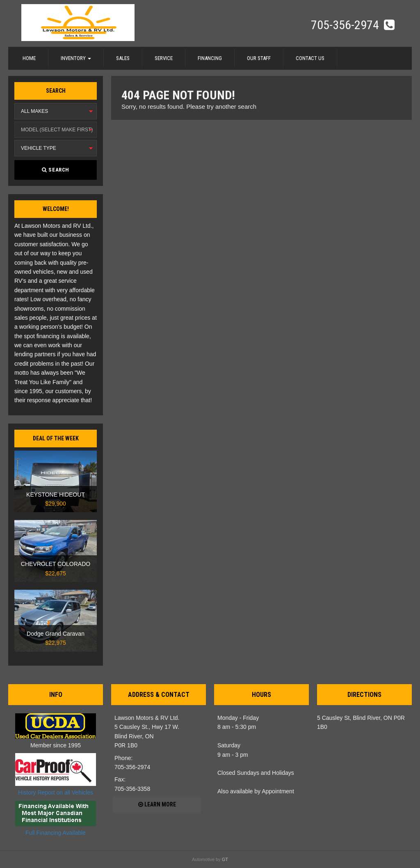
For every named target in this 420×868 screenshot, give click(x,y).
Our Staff (259, 58)
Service (164, 58)
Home (29, 58)
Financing (210, 58)
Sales (123, 58)
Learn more (157, 804)
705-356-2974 (346, 25)
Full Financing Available (56, 818)
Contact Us (310, 58)
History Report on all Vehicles (56, 774)
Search (56, 170)
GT (225, 859)
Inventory (76, 58)
